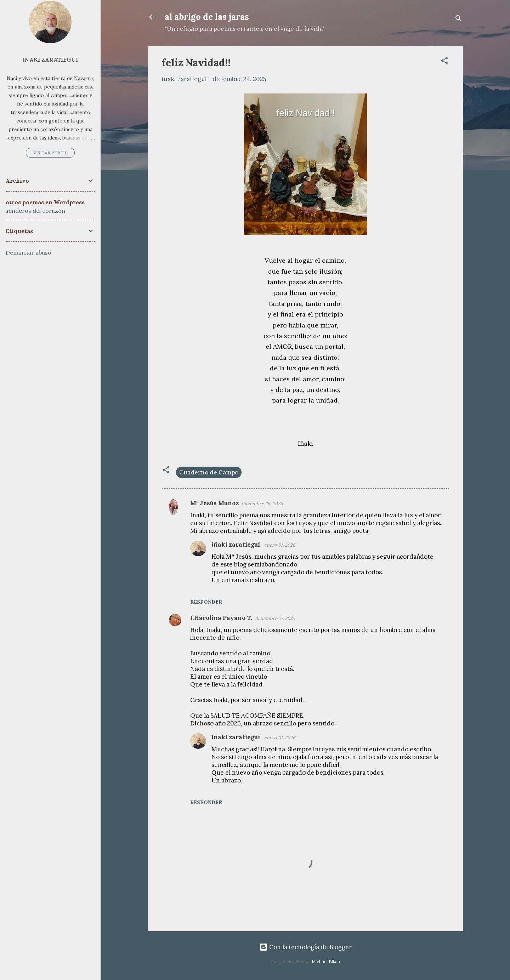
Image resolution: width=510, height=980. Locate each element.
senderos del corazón (35, 211)
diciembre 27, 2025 (275, 618)
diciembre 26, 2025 (262, 504)
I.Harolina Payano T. (221, 618)
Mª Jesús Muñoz (214, 503)
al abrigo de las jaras (207, 17)
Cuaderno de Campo (209, 472)
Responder (206, 602)
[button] (444, 62)
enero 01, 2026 (280, 545)
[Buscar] (459, 19)
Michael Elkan (326, 961)
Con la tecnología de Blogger (305, 947)
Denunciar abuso (29, 252)
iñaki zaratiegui (236, 545)
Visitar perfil (50, 153)
